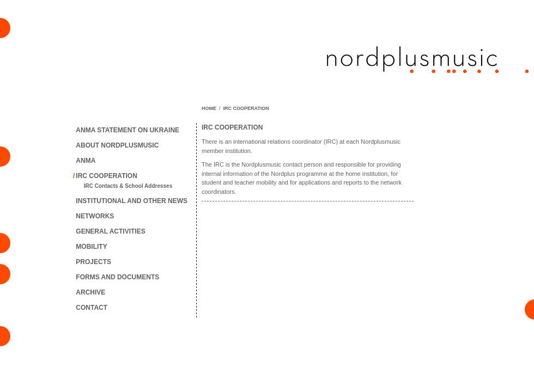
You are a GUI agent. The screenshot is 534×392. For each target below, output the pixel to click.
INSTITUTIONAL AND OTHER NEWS (132, 201)
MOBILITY (91, 247)
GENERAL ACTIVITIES (110, 231)
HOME (209, 108)
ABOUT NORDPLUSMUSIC (117, 145)
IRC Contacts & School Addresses (128, 186)
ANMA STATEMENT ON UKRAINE (128, 130)
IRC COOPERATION (106, 176)
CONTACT (92, 308)
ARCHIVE (90, 292)
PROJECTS (93, 262)
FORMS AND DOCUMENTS (117, 277)
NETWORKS (95, 216)
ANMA (86, 161)
